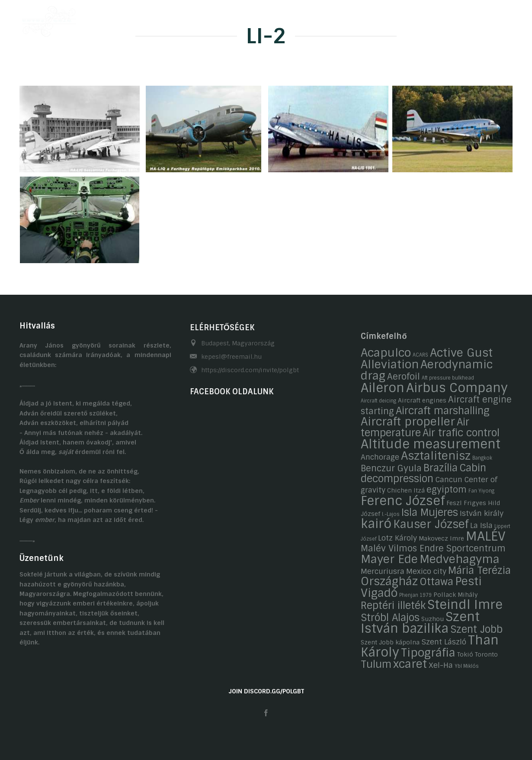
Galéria (313, 19)
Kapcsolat (418, 19)
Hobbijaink (269, 19)
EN (509, 19)
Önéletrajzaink (213, 19)
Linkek (461, 19)
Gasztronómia (364, 19)
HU (492, 19)
